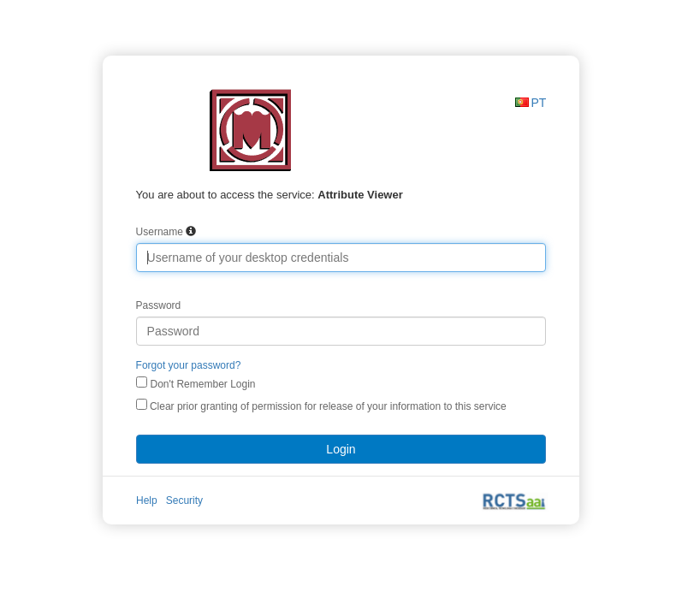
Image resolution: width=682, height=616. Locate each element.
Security (184, 500)
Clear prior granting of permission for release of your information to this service (321, 406)
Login (341, 449)
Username (160, 232)
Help (147, 500)
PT (539, 103)
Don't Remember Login (202, 384)
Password (159, 305)
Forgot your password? (189, 365)
